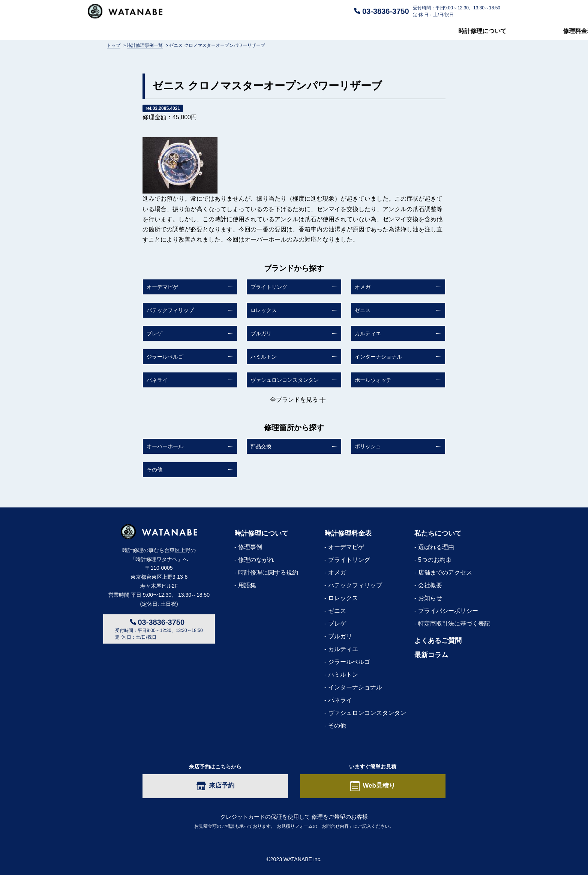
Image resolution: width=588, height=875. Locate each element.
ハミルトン (264, 357)
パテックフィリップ (170, 310)
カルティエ (368, 333)
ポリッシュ (368, 446)
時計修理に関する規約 (268, 573)
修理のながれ (256, 560)
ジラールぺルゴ (165, 357)
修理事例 (250, 547)
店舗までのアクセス (445, 573)
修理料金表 (207, 31)
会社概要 (430, 585)
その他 (154, 470)
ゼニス (363, 310)
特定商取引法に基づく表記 (454, 624)
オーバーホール (165, 446)
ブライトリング (269, 287)
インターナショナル (378, 357)
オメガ (363, 287)
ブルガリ (261, 333)
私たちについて (396, 31)
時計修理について (112, 31)
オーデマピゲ (162, 287)
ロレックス (264, 310)
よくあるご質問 (300, 31)
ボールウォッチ (373, 380)
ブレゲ (154, 333)
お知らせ (430, 598)
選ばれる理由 (436, 547)
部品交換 (261, 446)
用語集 (247, 585)
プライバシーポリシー (448, 611)
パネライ (157, 380)
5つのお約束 (435, 560)
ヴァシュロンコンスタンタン (285, 380)
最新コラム (485, 31)
